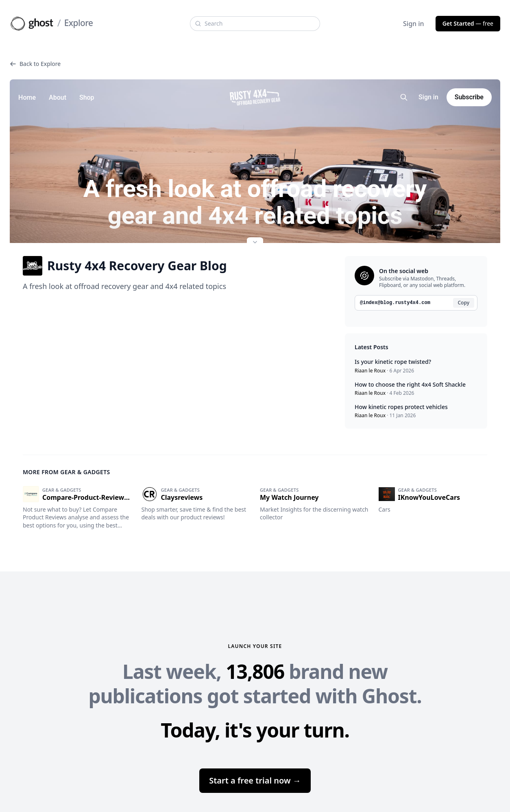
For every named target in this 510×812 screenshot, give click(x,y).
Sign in (414, 24)
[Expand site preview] (255, 243)
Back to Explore (35, 64)
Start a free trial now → (255, 780)
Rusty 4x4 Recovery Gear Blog (125, 266)
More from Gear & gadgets (66, 472)
